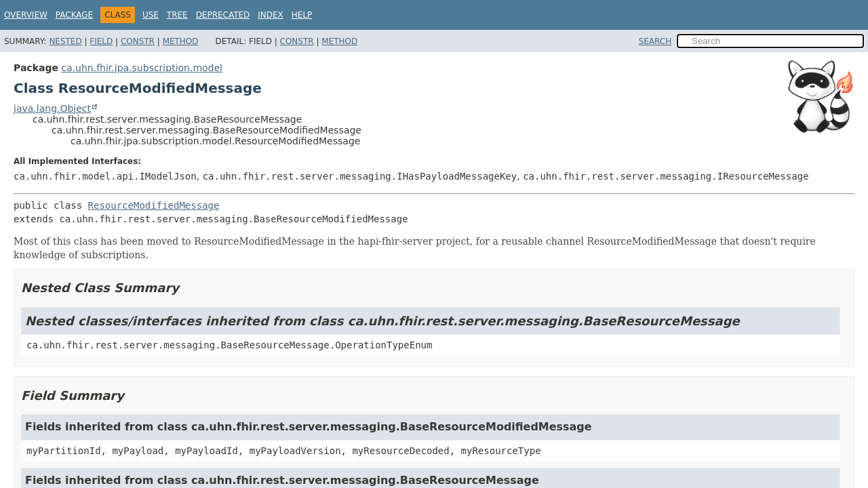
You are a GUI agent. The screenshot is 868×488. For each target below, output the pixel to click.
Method (181, 41)
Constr (138, 41)
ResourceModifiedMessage (154, 205)
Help (302, 15)
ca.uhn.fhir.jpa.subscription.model (142, 68)
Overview (26, 15)
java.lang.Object (52, 108)
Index (271, 15)
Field (101, 41)
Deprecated (223, 15)
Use (151, 15)
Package (74, 15)
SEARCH (655, 41)
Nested (65, 41)
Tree (177, 15)
